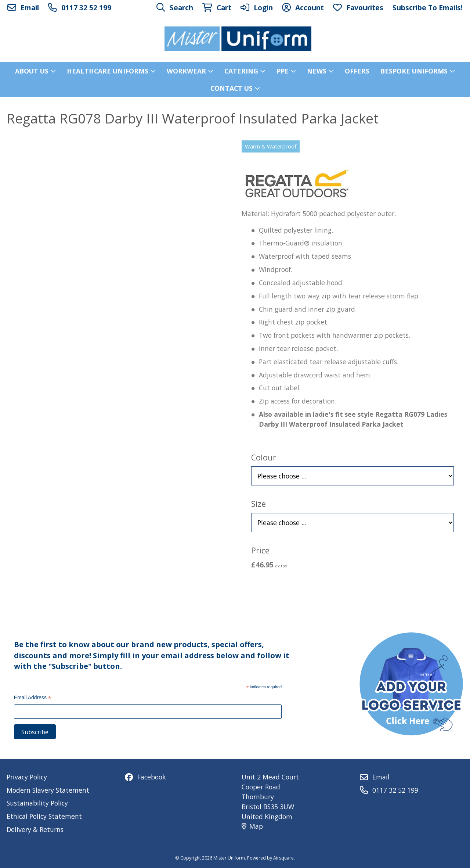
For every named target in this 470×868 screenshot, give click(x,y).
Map (252, 826)
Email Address (33, 698)
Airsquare (283, 858)
